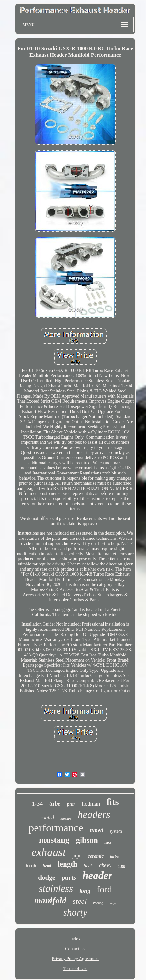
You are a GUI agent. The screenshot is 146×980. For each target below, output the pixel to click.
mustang (54, 840)
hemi (47, 866)
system (116, 831)
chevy (105, 865)
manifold (50, 901)
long (85, 891)
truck (113, 904)
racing (98, 903)
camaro (66, 819)
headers (94, 814)
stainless (56, 889)
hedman (91, 804)
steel (80, 901)
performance (56, 828)
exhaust (49, 852)
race (108, 842)
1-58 (121, 867)
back (88, 866)
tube (55, 803)
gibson (87, 840)
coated (47, 817)
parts (69, 877)
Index (75, 939)
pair (71, 804)
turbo (114, 856)
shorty (75, 912)
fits (113, 802)
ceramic (96, 856)
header (97, 876)
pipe (77, 856)
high (31, 866)
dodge (47, 877)
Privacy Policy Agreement (75, 959)
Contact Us (75, 949)
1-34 (37, 804)
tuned (96, 830)
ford (104, 889)
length (67, 864)
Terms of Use (75, 969)
